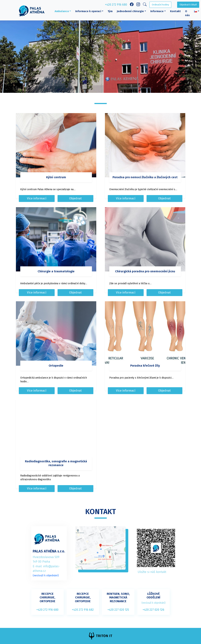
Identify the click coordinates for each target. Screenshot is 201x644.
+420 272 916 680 (116, 5)
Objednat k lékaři (188, 5)
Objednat (75, 198)
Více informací (37, 198)
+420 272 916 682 (83, 610)
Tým (110, 11)
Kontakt (175, 11)
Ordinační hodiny (160, 5)
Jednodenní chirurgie (130, 11)
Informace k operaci (88, 11)
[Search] (145, 5)
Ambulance (62, 11)
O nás (187, 13)
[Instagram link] (138, 5)
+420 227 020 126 (153, 610)
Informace (157, 11)
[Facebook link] (132, 5)
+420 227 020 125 (118, 610)
